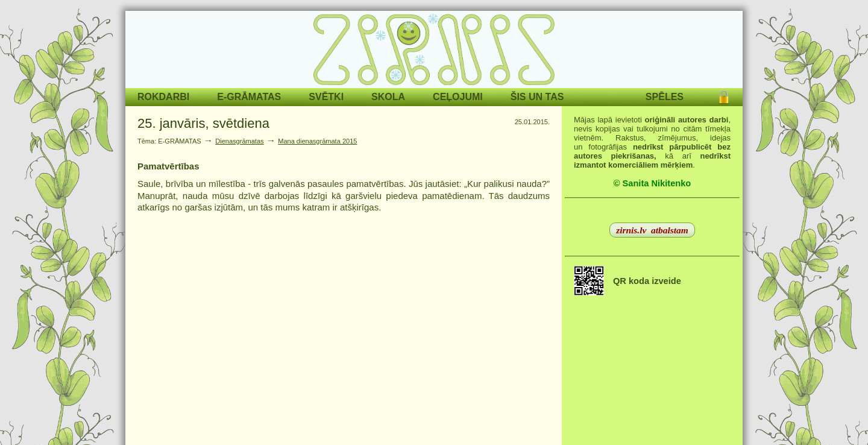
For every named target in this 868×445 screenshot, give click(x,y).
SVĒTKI (326, 97)
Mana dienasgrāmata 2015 (317, 141)
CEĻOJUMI (458, 97)
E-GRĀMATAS (249, 97)
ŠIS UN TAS (537, 97)
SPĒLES (665, 97)
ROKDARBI (163, 97)
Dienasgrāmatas (239, 141)
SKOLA (388, 97)
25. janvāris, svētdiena (203, 123)
